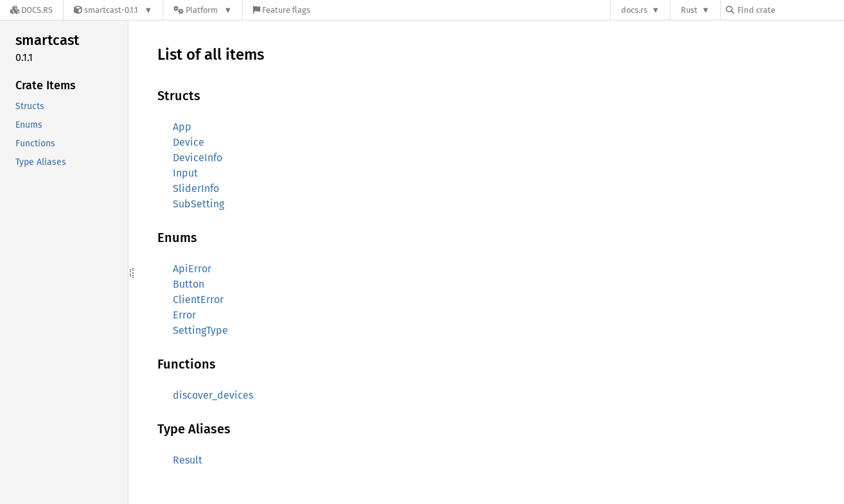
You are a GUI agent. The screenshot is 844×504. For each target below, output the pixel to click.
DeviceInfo (198, 158)
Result (188, 460)
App (182, 127)
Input (185, 173)
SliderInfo (196, 188)
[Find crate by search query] (790, 10)
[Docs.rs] (31, 10)
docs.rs (634, 10)
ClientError (198, 300)
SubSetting (198, 204)
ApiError (192, 269)
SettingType (200, 330)
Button (189, 284)
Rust (689, 10)
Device (189, 142)
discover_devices (213, 395)
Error (184, 315)
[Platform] (203, 10)
